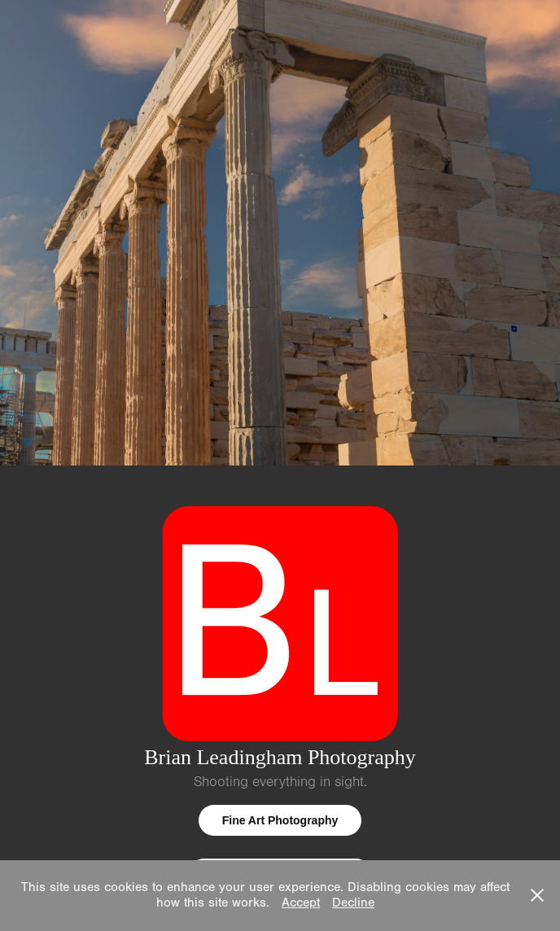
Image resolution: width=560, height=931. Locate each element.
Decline (353, 903)
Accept (301, 903)
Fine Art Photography (280, 820)
